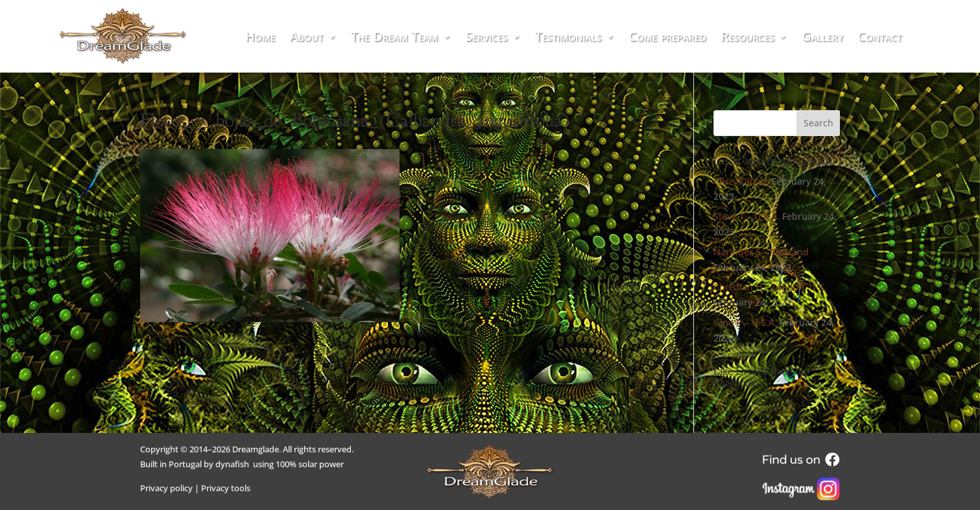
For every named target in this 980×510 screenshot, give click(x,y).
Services (486, 38)
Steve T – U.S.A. (747, 216)
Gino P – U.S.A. (745, 322)
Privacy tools (226, 488)
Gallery (822, 38)
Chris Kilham (741, 181)
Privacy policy (166, 488)
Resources (747, 38)
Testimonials (568, 38)
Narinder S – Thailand (761, 252)
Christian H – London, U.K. (770, 287)
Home (260, 38)
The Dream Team (394, 38)
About (307, 38)
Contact (880, 38)
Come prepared (667, 38)
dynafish (232, 464)
